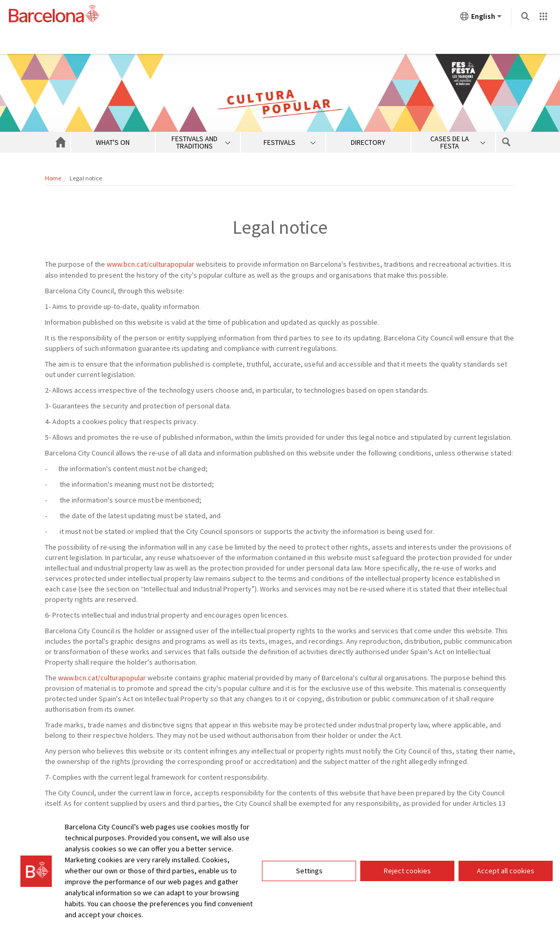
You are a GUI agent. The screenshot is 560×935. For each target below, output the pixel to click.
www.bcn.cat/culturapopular (151, 264)
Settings (309, 871)
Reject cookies (407, 871)
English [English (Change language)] (481, 18)
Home (53, 178)
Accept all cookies (506, 871)
